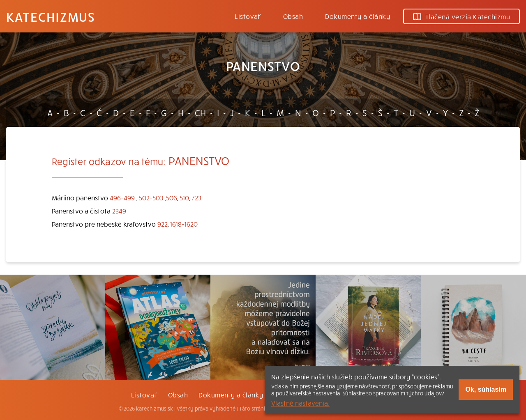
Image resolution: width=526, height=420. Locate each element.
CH (200, 112)
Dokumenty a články (358, 16)
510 (184, 197)
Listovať (248, 16)
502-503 (151, 197)
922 (163, 224)
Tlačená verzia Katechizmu (461, 16)
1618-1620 (184, 224)
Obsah (293, 16)
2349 (119, 211)
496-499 (122, 197)
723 (196, 197)
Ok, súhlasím (486, 389)
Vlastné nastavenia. (300, 403)
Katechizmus (51, 16)
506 (172, 197)
